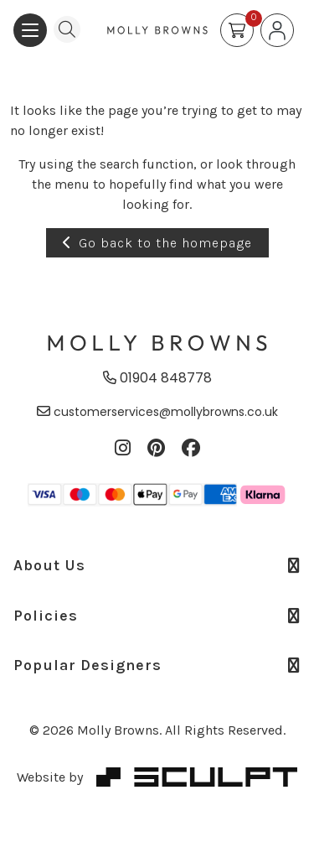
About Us (157, 565)
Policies (157, 616)
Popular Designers (157, 665)
